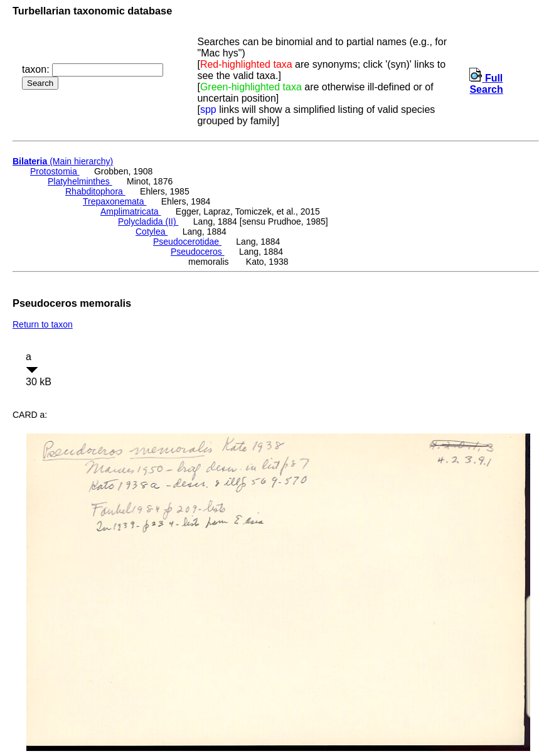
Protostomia (55, 171)
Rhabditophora (95, 191)
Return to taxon (43, 324)
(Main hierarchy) (63, 161)
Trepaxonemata (115, 201)
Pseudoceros (198, 252)
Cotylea (152, 232)
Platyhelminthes (80, 181)
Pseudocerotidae (187, 242)
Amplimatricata (131, 211)
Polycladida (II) (148, 221)
